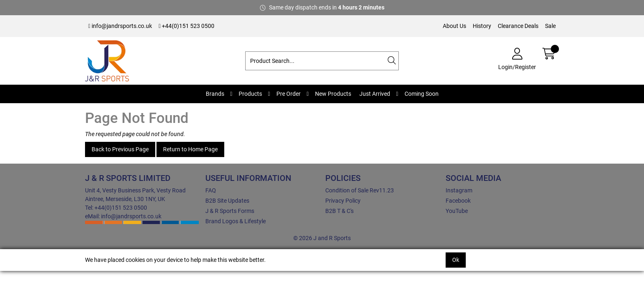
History (482, 26)
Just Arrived (375, 94)
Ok (456, 260)
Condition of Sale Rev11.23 (360, 190)
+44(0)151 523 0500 (186, 26)
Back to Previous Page (120, 149)
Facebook (458, 201)
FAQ (211, 190)
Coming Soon (422, 94)
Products (250, 94)
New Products (333, 94)
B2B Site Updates (227, 201)
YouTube (457, 211)
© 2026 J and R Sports (322, 238)
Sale (550, 26)
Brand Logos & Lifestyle (236, 221)
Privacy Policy (343, 201)
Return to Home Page (190, 149)
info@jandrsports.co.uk (120, 26)
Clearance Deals (518, 26)
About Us (454, 26)
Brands (215, 94)
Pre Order (289, 94)
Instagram (459, 190)
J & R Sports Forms (230, 211)
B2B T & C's (339, 211)
